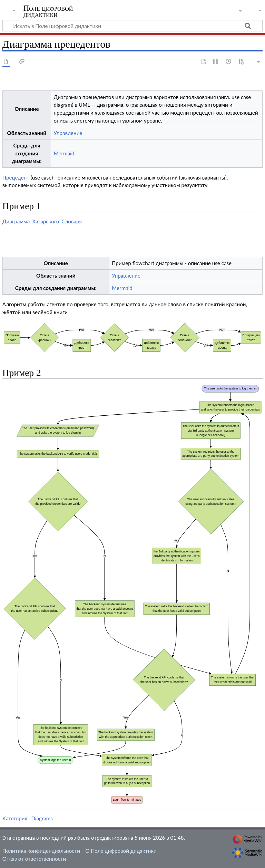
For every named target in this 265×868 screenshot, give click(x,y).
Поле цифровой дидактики (48, 11)
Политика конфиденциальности (41, 851)
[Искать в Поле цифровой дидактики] (132, 26)
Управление (68, 133)
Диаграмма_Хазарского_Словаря (42, 221)
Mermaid (64, 153)
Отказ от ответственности (34, 859)
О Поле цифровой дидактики (121, 851)
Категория (15, 818)
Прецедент (16, 177)
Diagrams (42, 818)
